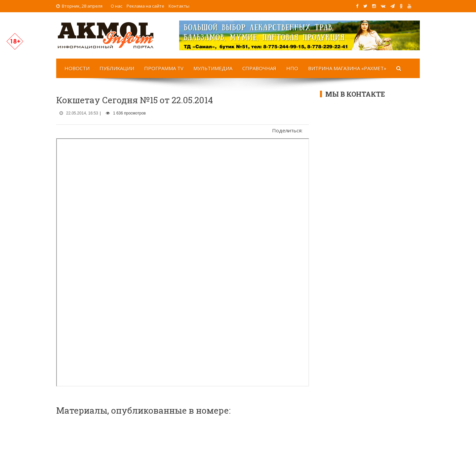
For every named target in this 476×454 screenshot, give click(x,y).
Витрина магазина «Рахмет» (347, 68)
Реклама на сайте (145, 6)
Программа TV (164, 68)
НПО (292, 68)
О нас (117, 6)
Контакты (179, 6)
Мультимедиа (213, 68)
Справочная (259, 68)
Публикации (117, 68)
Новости (77, 68)
